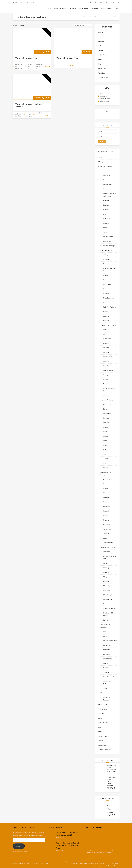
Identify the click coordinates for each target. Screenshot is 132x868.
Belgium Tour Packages (108, 246)
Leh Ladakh (101, 55)
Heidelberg (107, 366)
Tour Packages (60, 9)
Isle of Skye (107, 586)
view (48, 67)
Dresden (106, 348)
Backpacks (101, 157)
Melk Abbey (107, 219)
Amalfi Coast (107, 404)
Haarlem (106, 502)
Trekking (95, 9)
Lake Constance (108, 370)
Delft (105, 484)
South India (84, 9)
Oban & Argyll (108, 595)
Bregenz (106, 180)
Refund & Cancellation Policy (97, 863)
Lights (100, 727)
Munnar (100, 59)
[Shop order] (83, 25)
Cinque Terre (107, 414)
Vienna (105, 232)
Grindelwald (107, 645)
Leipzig (105, 375)
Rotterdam (107, 525)
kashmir (100, 718)
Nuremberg (107, 384)
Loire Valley (107, 284)
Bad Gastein (107, 175)
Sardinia (106, 445)
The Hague (107, 534)
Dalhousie (104, 709)
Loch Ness (106, 590)
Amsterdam (107, 479)
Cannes (106, 264)
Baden (105, 330)
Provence (106, 312)
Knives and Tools (103, 723)
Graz (105, 189)
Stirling (105, 620)
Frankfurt (106, 352)
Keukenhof (107, 506)
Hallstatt (106, 201)
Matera (106, 427)
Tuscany (106, 459)
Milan (105, 432)
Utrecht (106, 538)
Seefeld (106, 228)
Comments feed (105, 99)
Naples (105, 436)
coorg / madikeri (103, 37)
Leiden (105, 515)
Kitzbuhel (106, 210)
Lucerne (106, 663)
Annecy (106, 255)
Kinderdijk (106, 511)
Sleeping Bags (102, 736)
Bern (105, 632)
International (107, 9)
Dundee (106, 563)
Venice (105, 463)
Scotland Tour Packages (108, 547)
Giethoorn (106, 493)
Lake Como (107, 423)
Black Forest (107, 339)
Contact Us (109, 866)
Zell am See (107, 241)
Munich (105, 379)
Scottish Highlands (109, 608)
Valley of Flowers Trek (26, 58)
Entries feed (103, 96)
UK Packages (105, 693)
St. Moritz (106, 672)
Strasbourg (107, 316)
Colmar (106, 275)
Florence (106, 418)
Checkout (117, 866)
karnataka (101, 714)
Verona (106, 468)
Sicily (105, 450)
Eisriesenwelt (108, 184)
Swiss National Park (109, 677)
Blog (118, 9)
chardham (101, 32)
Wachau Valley (108, 237)
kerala (100, 46)
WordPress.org (104, 101)
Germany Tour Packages (108, 325)
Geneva (106, 636)
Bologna (106, 409)
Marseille (106, 293)
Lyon (105, 289)
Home (49, 9)
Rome (105, 441)
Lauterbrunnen (108, 659)
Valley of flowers (103, 78)
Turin (105, 454)
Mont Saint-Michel (109, 298)
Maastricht (107, 520)
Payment (102, 866)
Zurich (105, 688)
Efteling (106, 488)
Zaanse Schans (108, 543)
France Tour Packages (107, 250)
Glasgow (106, 577)
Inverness (106, 581)
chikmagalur (101, 162)
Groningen (107, 497)
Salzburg (106, 223)
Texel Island (107, 529)
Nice (105, 303)
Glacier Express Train (110, 641)
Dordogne (107, 280)
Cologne (106, 343)
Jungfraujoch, (107, 654)
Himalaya (72, 9)
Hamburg (106, 361)
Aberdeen (106, 552)
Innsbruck (106, 205)
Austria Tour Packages (108, 171)
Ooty (99, 64)
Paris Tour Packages (110, 307)
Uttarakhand (102, 73)
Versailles (106, 321)
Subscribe (19, 846)
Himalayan (101, 41)
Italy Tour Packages (107, 400)
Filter (102, 141)
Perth (105, 604)
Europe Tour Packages (105, 166)
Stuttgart (106, 395)
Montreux (106, 668)
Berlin (105, 334)
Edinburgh (106, 568)
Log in (101, 94)
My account (74, 863)
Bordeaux (106, 259)
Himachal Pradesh (103, 704)
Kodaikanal (101, 50)
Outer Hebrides (108, 599)
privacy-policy (83, 863)
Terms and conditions (113, 863)
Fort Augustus (108, 572)
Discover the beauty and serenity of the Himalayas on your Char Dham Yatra (69, 845)
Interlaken (106, 650)
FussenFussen (108, 357)
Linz (104, 214)
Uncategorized (102, 69)
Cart (96, 866)
